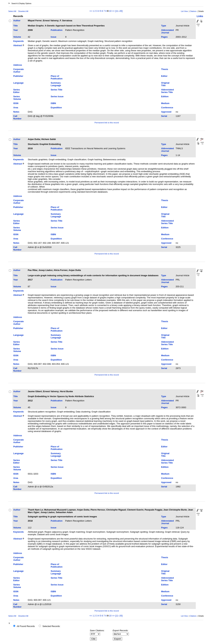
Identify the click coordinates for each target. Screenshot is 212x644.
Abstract (18, 45)
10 (110, 11)
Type (164, 26)
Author (17, 21)
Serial (164, 116)
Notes (16, 112)
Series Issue (57, 96)
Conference (167, 108)
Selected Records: (51, 626)
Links (200, 16)
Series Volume (17, 98)
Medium (165, 103)
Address (18, 65)
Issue (54, 37)
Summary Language (56, 84)
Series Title (56, 90)
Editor (164, 76)
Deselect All (23, 11)
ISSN (16, 103)
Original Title (165, 84)
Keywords (19, 41)
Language (18, 83)
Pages (164, 37)
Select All (12, 11)
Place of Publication (57, 77)
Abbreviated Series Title (167, 91)
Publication (57, 30)
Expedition (56, 108)
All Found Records (26, 626)
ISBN (53, 103)
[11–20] (119, 11)
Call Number (17, 117)
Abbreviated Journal (167, 31)
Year (16, 30)
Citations (193, 11)
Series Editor (17, 91)
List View (184, 11)
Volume (17, 37)
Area (16, 108)
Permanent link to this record (107, 123)
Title (16, 26)
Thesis (165, 69)
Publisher (18, 76)
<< (91, 11)
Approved (166, 112)
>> (113, 11)
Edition (165, 96)
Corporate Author (19, 70)
